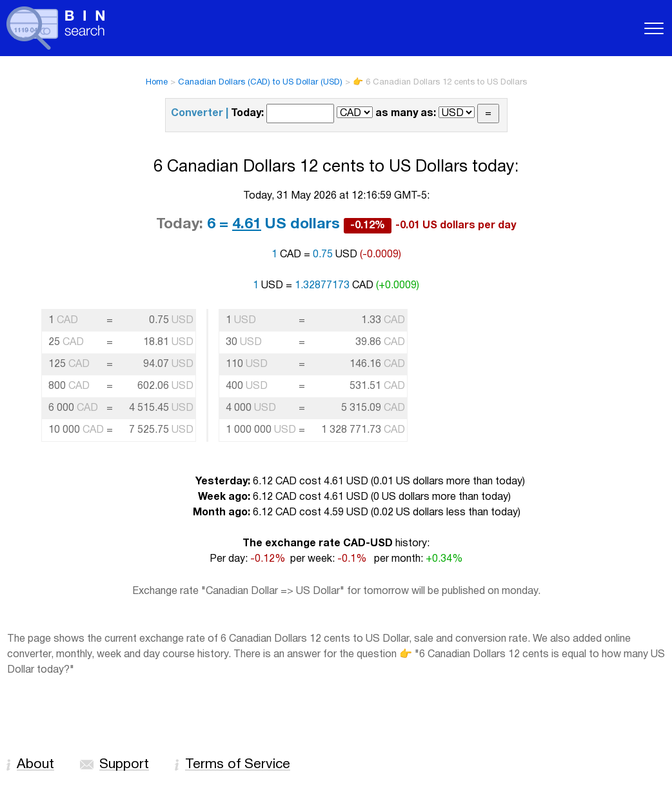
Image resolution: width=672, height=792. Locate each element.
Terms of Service (238, 765)
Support (124, 765)
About (35, 765)
